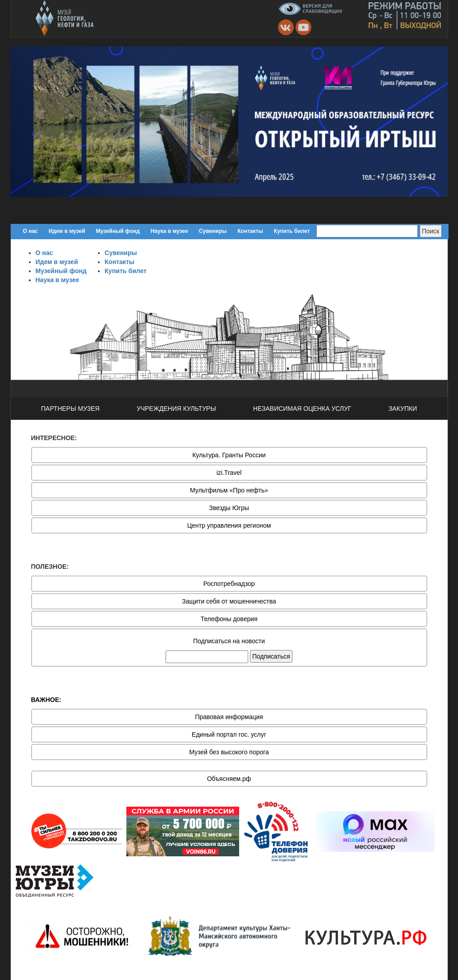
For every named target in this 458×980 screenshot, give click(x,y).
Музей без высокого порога (229, 752)
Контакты (250, 231)
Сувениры (213, 231)
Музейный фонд (118, 231)
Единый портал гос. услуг (229, 734)
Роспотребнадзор (229, 584)
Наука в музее (169, 231)
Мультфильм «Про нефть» (229, 490)
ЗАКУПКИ (403, 409)
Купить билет (292, 231)
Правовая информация (229, 717)
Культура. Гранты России (229, 455)
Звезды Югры (229, 508)
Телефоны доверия (229, 619)
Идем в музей (67, 231)
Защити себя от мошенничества (229, 601)
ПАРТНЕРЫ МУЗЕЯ (70, 409)
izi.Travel (229, 473)
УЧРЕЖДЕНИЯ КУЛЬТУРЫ (176, 409)
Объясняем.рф (229, 779)
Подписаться (271, 656)
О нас (30, 231)
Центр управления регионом (229, 525)
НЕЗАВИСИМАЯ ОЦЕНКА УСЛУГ (302, 409)
